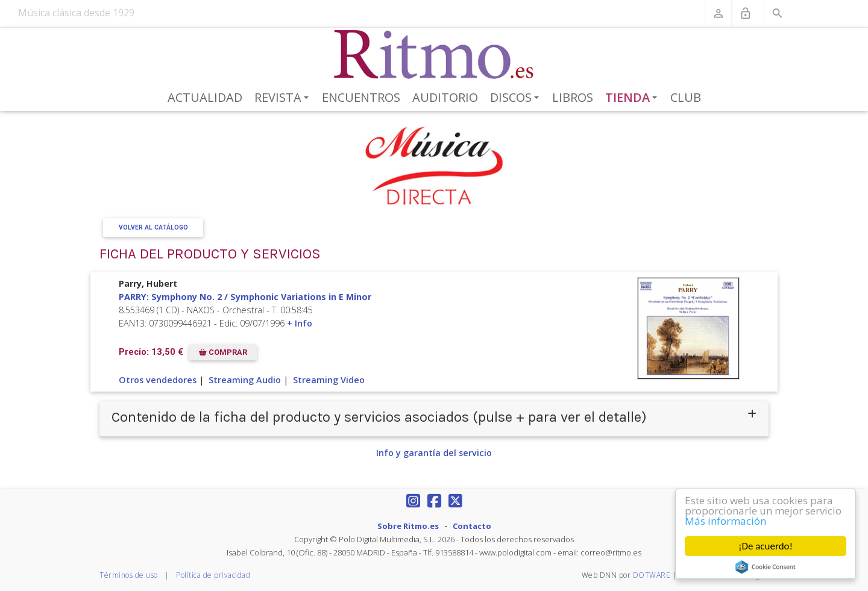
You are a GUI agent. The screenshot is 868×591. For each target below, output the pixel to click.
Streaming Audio (245, 380)
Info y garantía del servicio (434, 453)
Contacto (472, 526)
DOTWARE (652, 575)
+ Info (300, 323)
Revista (284, 98)
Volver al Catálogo (153, 227)
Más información (726, 521)
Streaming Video (329, 380)
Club (686, 97)
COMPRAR (223, 352)
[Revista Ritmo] (434, 55)
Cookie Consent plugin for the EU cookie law (766, 567)
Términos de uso (129, 575)
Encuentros (361, 97)
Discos (517, 98)
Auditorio (445, 97)
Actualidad (205, 97)
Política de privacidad (213, 575)
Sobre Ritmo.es (408, 526)
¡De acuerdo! (766, 546)
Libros (573, 97)
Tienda (634, 98)
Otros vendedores (158, 380)
